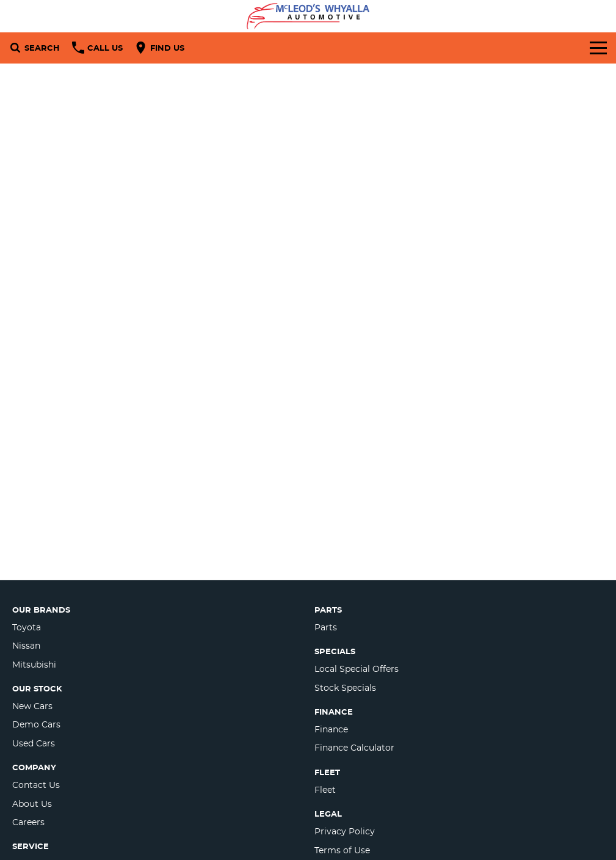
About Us (32, 804)
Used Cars (34, 743)
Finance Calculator (354, 748)
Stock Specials (345, 688)
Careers (28, 822)
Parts (326, 627)
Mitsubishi (34, 665)
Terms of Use (342, 850)
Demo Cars (36, 724)
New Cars (32, 706)
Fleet (325, 790)
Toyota (27, 627)
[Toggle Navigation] (598, 48)
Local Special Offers (357, 669)
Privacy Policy (345, 831)
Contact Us (36, 785)
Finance (331, 729)
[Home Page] (308, 16)
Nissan (26, 646)
